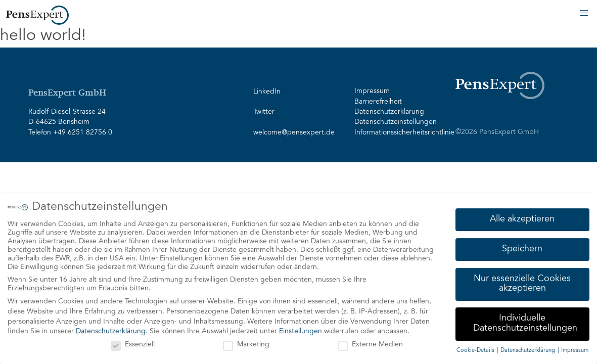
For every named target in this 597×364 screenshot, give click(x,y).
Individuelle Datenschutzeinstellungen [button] (525, 323)
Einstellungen (301, 331)
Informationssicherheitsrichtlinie (399, 133)
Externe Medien (370, 345)
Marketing (246, 345)
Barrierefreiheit (378, 102)
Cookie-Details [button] (476, 350)
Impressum (372, 92)
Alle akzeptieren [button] (522, 219)
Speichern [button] (522, 249)
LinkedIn (267, 92)
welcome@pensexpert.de (294, 133)
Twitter (264, 112)
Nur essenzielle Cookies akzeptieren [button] (522, 284)
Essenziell (133, 345)
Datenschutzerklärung (389, 112)
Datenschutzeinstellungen (396, 122)
